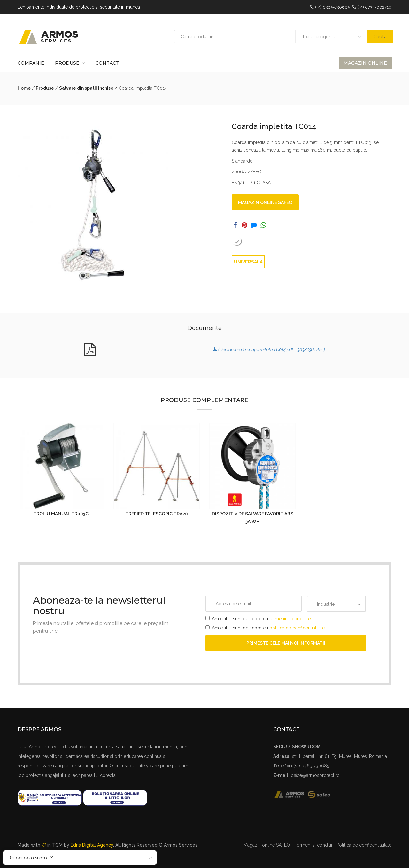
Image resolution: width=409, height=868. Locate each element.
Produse (67, 63)
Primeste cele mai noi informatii (286, 643)
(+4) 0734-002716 (374, 7)
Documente (204, 328)
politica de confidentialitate (297, 628)
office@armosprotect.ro (315, 775)
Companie (31, 63)
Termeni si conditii (313, 845)
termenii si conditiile (290, 619)
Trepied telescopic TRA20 (157, 514)
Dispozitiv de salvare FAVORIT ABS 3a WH (253, 518)
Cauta (380, 37)
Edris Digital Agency (92, 845)
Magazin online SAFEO (265, 202)
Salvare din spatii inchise (86, 88)
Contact (107, 63)
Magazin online (365, 63)
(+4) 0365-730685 (332, 7)
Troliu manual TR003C (61, 514)
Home (24, 88)
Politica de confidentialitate (364, 845)
